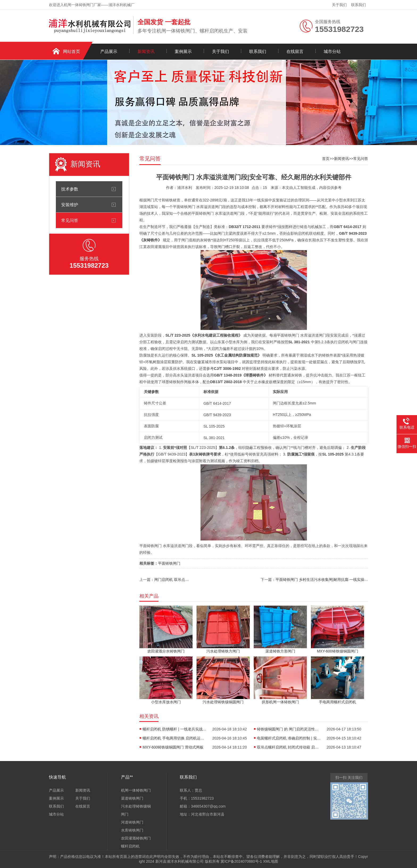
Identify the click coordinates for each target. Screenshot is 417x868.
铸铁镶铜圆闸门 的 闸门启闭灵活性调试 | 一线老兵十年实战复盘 (289, 729)
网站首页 (72, 51)
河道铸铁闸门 (132, 822)
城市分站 (332, 51)
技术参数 (70, 189)
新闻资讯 (146, 51)
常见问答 (70, 220)
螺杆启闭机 (130, 846)
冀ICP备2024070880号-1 (241, 861)
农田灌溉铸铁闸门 (136, 838)
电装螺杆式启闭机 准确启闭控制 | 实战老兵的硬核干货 (289, 738)
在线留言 (295, 51)
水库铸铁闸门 (132, 830)
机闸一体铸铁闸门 (136, 790)
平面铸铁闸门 (169, 563)
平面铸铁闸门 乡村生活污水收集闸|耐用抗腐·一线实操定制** (322, 580)
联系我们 (358, 5)
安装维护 (70, 205)
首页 (326, 159)
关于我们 (339, 5)
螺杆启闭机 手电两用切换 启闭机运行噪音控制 (174, 738)
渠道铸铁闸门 (132, 798)
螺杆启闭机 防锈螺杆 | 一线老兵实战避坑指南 (174, 729)
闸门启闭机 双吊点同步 (172, 580)
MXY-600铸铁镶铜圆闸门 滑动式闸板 (173, 747)
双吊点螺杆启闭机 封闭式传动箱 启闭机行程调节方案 (289, 747)
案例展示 (183, 51)
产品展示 (109, 51)
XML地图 (271, 861)
